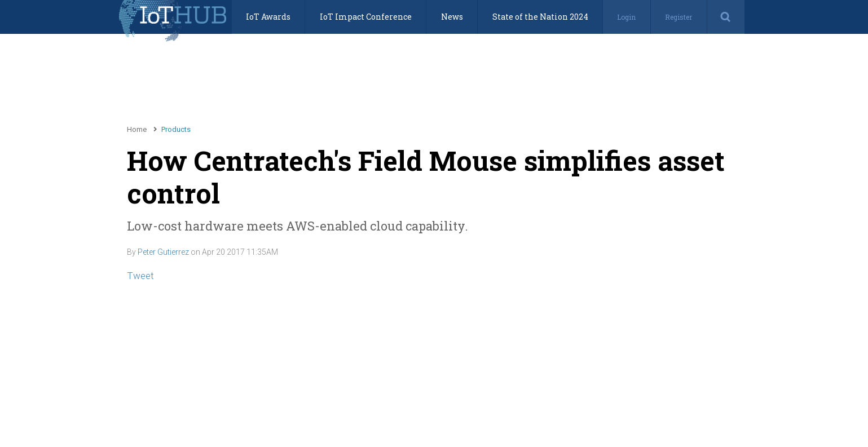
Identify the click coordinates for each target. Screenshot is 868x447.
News (452, 17)
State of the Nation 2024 (540, 17)
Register (678, 17)
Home (137, 129)
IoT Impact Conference (366, 17)
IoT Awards (268, 17)
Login (626, 17)
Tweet (140, 276)
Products (176, 129)
